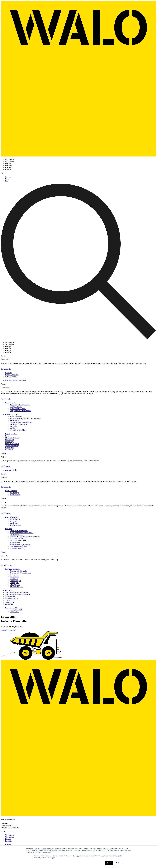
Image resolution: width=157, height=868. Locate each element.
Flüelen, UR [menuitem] (14, 579)
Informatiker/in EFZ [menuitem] (17, 539)
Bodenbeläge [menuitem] (14, 420)
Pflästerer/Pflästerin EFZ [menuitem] (18, 546)
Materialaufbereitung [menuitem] (13, 438)
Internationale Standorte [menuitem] (14, 608)
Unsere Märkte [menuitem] (10, 403)
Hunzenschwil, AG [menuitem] (16, 587)
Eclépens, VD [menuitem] (14, 577)
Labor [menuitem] (7, 436)
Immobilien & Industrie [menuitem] (18, 409)
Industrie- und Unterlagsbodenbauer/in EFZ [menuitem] (25, 537)
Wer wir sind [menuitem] (10, 835)
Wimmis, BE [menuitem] (10, 602)
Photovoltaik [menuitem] (10, 440)
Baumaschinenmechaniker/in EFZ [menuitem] (21, 533)
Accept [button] (109, 863)
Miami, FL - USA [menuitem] (16, 610)
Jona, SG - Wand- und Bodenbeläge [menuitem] (18, 594)
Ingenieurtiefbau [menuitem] (11, 434)
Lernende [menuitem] (13, 521)
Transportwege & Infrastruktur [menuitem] (20, 411)
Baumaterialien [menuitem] (15, 495)
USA (7, 179)
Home (3, 831)
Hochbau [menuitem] (13, 428)
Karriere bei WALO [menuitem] (12, 517)
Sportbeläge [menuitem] (9, 442)
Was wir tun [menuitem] (9, 837)
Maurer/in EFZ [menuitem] (15, 543)
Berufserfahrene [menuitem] (15, 525)
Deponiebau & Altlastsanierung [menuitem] (21, 422)
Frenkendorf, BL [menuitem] (15, 581)
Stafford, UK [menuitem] (14, 612)
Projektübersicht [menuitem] (11, 470)
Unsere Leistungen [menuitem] (12, 414)
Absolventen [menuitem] (14, 523)
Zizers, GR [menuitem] (9, 604)
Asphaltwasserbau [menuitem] (16, 416)
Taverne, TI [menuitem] (9, 600)
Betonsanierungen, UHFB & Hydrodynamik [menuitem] (25, 418)
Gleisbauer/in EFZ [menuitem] (16, 535)
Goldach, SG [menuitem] (14, 583)
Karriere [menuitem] (8, 845)
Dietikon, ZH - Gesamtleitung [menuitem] (20, 573)
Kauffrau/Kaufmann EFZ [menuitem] (18, 541)
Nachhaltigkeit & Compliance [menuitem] (16, 380)
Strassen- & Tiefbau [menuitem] (12, 444)
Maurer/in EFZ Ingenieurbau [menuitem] (20, 544)
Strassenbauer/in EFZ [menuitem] (17, 548)
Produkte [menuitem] (8, 841)
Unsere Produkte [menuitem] (11, 491)
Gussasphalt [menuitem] (14, 426)
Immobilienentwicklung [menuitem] (18, 430)
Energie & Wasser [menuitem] (16, 407)
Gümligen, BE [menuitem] (15, 585)
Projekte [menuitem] (8, 839)
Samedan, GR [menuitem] (10, 596)
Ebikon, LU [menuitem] (14, 575)
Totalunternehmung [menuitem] (12, 446)
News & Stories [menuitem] (11, 377)
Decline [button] (118, 863)
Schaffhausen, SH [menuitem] (11, 598)
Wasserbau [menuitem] (9, 450)
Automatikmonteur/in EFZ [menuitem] (19, 531)
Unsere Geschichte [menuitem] (12, 375)
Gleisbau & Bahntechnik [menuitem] (18, 424)
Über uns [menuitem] (8, 373)
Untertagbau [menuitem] (10, 448)
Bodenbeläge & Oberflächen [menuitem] (20, 405)
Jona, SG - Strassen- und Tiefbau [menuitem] (17, 592)
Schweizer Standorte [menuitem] (12, 569)
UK (6, 181)
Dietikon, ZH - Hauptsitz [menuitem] (18, 571)
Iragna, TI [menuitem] (9, 590)
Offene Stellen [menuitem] (15, 519)
